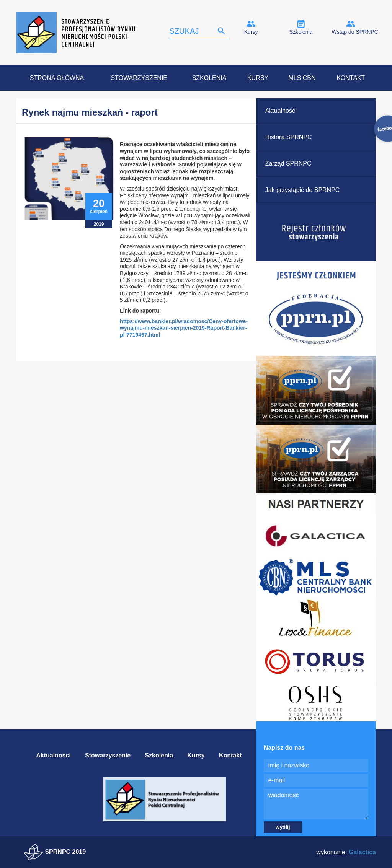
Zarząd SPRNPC (288, 164)
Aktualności (281, 111)
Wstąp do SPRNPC (355, 32)
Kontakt (351, 78)
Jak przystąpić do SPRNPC (303, 190)
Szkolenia (301, 32)
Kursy (251, 32)
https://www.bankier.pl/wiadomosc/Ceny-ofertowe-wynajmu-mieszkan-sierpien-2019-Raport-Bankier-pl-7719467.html (184, 328)
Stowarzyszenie (139, 78)
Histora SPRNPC (289, 137)
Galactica (362, 852)
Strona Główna (57, 78)
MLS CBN (302, 78)
